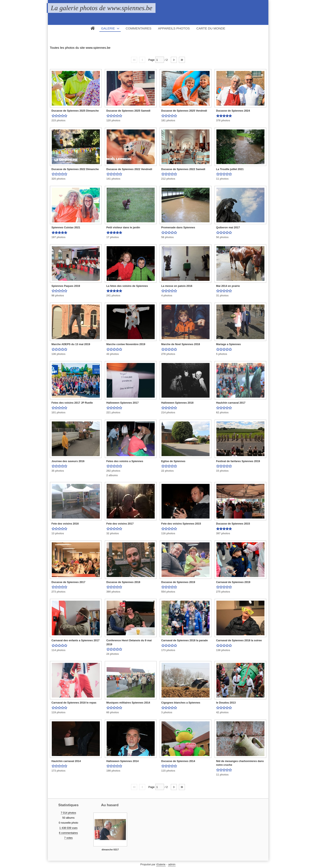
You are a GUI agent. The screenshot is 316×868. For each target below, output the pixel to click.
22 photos (168, 471)
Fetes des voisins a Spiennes (125, 461)
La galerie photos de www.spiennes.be (102, 8)
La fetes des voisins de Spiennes (127, 286)
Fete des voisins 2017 (120, 524)
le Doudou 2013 (226, 703)
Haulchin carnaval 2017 (231, 403)
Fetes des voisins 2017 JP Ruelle (72, 403)
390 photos (113, 592)
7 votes (68, 838)
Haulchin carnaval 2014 (66, 761)
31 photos (222, 295)
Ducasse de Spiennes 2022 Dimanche (75, 169)
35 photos (58, 471)
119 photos (59, 712)
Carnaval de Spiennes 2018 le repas (74, 703)
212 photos (168, 179)
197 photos (59, 237)
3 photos (167, 712)
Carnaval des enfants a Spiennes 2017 (76, 640)
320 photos (59, 179)
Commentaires (139, 28)
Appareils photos (174, 28)
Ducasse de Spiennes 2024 (233, 111)
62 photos (222, 412)
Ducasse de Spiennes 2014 (178, 761)
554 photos (168, 592)
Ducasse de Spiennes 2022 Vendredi (129, 169)
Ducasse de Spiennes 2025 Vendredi (184, 111)
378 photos (223, 120)
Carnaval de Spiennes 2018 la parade (185, 640)
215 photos (59, 120)
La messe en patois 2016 (177, 286)
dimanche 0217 (110, 850)
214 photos (168, 412)
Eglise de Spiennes (173, 461)
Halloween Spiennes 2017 (123, 403)
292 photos (113, 471)
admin (172, 864)
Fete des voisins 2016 (65, 524)
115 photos (168, 771)
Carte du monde (211, 28)
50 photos (222, 237)
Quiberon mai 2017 (228, 227)
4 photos (167, 295)
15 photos (222, 471)
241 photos (113, 295)
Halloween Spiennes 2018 (177, 403)
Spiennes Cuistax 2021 (66, 227)
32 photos (113, 533)
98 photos (58, 295)
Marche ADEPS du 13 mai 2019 (71, 344)
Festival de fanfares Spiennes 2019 (238, 461)
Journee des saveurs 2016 (68, 461)
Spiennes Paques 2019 (66, 286)
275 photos (223, 592)
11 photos (222, 179)
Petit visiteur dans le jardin (123, 227)
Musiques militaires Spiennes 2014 (128, 703)
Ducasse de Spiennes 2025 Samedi (128, 111)
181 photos (168, 120)
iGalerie (161, 864)
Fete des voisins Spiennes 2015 (181, 524)
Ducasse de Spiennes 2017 (69, 582)
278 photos (168, 354)
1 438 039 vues (69, 828)
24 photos (113, 654)
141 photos (113, 179)
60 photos (113, 712)
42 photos (222, 712)
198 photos (113, 771)
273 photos (59, 592)
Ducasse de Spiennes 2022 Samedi (183, 169)
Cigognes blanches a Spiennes (181, 703)
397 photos (223, 533)
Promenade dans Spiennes (178, 227)
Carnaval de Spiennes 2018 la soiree (239, 640)
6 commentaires (68, 833)
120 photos (113, 120)
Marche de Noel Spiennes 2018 (181, 344)
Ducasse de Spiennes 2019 (178, 582)
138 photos (223, 650)
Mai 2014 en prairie (228, 286)
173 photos (168, 650)
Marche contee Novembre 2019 (126, 344)
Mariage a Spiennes (229, 344)
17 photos (113, 237)
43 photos (113, 354)
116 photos (168, 533)
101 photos (59, 412)
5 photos (222, 354)
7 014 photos (68, 813)
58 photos (168, 237)
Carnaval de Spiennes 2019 (233, 582)
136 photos (59, 354)
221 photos (113, 412)
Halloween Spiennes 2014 (123, 761)
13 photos (58, 533)
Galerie (108, 28)
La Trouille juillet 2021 (230, 169)
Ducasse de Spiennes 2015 (233, 524)
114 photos (59, 650)
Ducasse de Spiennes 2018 (123, 582)
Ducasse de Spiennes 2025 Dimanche (75, 111)
